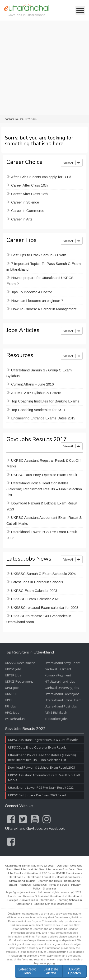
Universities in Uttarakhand (37, 900)
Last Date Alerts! (51, 971)
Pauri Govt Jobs (16, 869)
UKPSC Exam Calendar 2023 (34, 591)
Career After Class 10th (29, 185)
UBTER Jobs (13, 675)
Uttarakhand (15, 877)
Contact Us (40, 885)
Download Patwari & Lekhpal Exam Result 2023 (42, 506)
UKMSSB (11, 694)
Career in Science (25, 202)
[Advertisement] (44, 68)
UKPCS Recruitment (19, 681)
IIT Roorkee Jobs (56, 719)
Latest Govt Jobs (27, 971)
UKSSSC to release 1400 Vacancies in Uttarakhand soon (39, 619)
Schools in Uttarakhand (49, 896)
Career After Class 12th (29, 194)
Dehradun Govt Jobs (69, 866)
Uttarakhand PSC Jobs (40, 873)
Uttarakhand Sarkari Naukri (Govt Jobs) (30, 866)
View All (72, 163)
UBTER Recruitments (69, 873)
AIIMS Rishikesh (56, 712)
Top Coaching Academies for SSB (38, 410)
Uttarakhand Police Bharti (63, 700)
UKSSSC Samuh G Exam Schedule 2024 (43, 574)
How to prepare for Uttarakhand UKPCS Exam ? (40, 281)
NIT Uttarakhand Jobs (60, 681)
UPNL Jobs (12, 688)
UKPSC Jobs (13, 669)
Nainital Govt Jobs (40, 869)
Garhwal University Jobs (62, 688)
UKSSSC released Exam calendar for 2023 (45, 608)
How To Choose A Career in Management (44, 309)
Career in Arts (22, 219)
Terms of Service (59, 885)
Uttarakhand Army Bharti (62, 663)
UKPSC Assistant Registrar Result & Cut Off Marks (44, 463)
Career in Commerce (28, 211)
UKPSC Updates (75, 971)
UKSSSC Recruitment (20, 663)
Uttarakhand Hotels (50, 881)
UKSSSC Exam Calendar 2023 (35, 599)
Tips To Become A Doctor (32, 292)
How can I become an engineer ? (37, 301)
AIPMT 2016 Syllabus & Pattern (36, 393)
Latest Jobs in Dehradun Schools (37, 582)
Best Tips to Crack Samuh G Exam (39, 255)
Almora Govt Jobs (64, 869)
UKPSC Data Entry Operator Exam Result (44, 475)
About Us (25, 885)
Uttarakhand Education (40, 877)
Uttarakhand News (68, 877)
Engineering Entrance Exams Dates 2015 (43, 418)
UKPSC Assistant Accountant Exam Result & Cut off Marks (44, 520)
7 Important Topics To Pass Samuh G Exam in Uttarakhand (44, 266)
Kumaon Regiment (58, 675)
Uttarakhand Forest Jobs (62, 694)
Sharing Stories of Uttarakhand (54, 904)
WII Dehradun (15, 719)
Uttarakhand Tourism (22, 881)
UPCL (9, 700)
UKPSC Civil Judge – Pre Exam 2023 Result (37, 795)
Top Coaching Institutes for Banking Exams (45, 401)
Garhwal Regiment (58, 669)
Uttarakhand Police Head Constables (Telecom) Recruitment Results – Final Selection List (44, 489)
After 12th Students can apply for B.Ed (41, 177)
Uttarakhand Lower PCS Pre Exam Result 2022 (42, 535)
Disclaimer (49, 889)
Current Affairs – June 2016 (32, 384)
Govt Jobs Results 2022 (25, 729)
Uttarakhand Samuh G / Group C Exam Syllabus (39, 373)
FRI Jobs (10, 706)
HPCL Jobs (12, 712)
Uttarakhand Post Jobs (61, 706)
